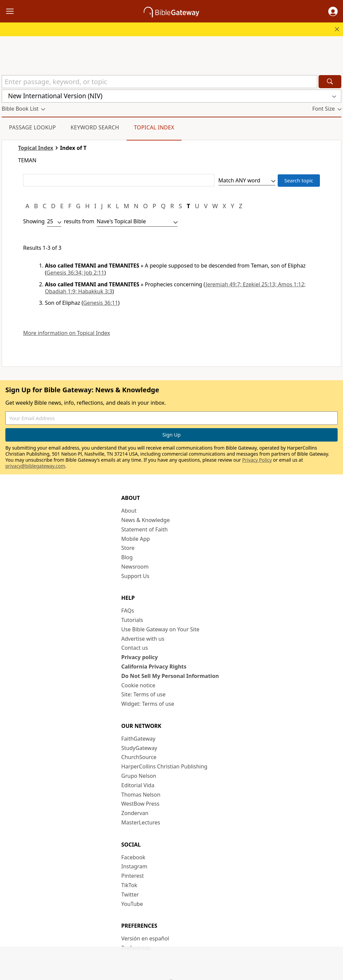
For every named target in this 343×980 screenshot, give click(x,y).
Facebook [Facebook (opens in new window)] (133, 857)
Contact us (135, 648)
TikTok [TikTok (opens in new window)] (129, 885)
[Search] (330, 82)
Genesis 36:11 (100, 303)
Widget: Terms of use (148, 704)
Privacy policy (140, 657)
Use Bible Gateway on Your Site (160, 629)
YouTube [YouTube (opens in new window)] (132, 904)
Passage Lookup (32, 127)
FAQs (128, 611)
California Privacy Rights (154, 667)
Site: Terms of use (143, 694)
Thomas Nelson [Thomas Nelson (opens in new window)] (141, 795)
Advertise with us (143, 639)
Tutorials (132, 620)
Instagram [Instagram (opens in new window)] (134, 866)
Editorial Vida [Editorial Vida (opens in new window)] (138, 785)
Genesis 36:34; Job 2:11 (75, 273)
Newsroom (135, 567)
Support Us (135, 576)
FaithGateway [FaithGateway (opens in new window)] (138, 739)
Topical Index (154, 127)
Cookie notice (138, 685)
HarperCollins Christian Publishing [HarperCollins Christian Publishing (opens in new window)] (164, 766)
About (129, 511)
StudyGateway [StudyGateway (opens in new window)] (139, 748)
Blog (127, 557)
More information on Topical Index (66, 333)
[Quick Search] (159, 82)
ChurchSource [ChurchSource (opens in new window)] (139, 757)
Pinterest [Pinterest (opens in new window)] (132, 876)
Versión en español (145, 938)
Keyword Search (95, 127)
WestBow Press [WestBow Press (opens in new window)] (140, 804)
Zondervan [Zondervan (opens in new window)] (135, 813)
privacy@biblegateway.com (35, 466)
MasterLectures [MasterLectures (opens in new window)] (141, 822)
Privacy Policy (257, 460)
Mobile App (135, 539)
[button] (333, 11)
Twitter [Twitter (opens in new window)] (130, 895)
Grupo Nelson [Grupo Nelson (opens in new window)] (139, 776)
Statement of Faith (145, 529)
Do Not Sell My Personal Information (170, 676)
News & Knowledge (146, 520)
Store (128, 548)
